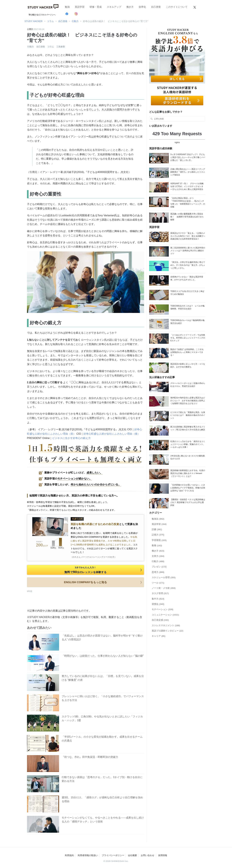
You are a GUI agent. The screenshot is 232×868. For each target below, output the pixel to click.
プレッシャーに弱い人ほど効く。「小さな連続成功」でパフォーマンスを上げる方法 (103, 698)
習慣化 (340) (158, 604)
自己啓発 (156, 7)
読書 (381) (157, 529)
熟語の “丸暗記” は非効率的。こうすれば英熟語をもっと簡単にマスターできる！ (187, 352)
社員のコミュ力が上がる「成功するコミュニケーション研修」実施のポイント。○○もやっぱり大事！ (188, 444)
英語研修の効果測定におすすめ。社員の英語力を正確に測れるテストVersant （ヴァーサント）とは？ (188, 473)
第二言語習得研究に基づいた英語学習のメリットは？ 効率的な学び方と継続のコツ (188, 251)
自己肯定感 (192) (160, 620)
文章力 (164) (158, 556)
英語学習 (80, 7)
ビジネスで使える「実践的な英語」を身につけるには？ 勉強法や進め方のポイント (188, 415)
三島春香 (61, 47)
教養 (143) (157, 546)
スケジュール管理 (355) (164, 577)
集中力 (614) (158, 599)
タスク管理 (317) (160, 593)
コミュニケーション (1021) (165, 615)
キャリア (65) (158, 636)
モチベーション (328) (162, 609)
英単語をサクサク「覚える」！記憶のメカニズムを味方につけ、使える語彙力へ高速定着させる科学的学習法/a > (188, 236)
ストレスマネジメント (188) (166, 625)
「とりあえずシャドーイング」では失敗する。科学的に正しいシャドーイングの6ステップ (188, 338)
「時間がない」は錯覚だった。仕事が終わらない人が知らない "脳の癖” (103, 656)
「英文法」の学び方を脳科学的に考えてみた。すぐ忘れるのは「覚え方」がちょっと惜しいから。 (188, 265)
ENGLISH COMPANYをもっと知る (104, 582)
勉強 (67, 7)
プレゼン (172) (159, 567)
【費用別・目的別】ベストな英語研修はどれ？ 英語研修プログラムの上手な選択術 (188, 502)
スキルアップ (114, 7)
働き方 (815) (158, 551)
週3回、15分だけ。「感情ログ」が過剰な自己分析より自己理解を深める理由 (102, 799)
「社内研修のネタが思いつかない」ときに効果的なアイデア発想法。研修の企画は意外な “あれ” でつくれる (188, 488)
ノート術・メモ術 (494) (164, 588)
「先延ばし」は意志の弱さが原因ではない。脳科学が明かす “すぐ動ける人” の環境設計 (102, 638)
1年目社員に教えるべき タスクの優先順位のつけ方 (188, 457)
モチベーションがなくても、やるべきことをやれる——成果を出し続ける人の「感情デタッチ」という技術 (103, 820)
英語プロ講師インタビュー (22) (167, 631)
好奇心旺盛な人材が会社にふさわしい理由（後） (112, 434)
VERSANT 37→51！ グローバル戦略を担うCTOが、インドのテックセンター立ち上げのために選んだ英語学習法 (187, 186)
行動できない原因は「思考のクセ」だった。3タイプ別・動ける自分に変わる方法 (102, 779)
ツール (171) (158, 583)
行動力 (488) (158, 561)
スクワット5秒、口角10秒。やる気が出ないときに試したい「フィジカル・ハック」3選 (102, 718)
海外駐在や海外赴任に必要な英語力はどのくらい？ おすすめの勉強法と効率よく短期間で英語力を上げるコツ (188, 401)
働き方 (130, 7)
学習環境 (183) (159, 540)
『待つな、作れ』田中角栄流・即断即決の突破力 (90, 757)
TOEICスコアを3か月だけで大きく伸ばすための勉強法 (187, 293)
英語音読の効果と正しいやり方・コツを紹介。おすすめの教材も (188, 365)
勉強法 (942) (158, 519)
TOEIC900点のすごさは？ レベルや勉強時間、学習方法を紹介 (187, 307)
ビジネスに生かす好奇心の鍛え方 (71, 438)
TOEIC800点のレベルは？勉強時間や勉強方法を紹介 (187, 322)
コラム (51, 47)
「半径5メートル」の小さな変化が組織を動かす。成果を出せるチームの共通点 (102, 739)
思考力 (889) (158, 572)
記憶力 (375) (158, 535)
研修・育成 (96, 7)
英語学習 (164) (159, 524)
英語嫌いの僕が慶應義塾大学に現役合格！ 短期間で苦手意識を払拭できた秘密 (187, 217)
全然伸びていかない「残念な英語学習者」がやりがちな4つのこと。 (187, 278)
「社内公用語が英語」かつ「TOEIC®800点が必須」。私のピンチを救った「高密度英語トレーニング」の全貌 (188, 202)
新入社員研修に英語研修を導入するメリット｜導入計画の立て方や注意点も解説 (188, 428)
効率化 (142, 7)
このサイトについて (177, 7)
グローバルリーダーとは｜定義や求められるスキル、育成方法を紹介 (188, 385)
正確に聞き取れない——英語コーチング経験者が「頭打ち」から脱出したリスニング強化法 (188, 172)
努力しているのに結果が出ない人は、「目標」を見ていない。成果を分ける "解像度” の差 (103, 678)
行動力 (31, 47)
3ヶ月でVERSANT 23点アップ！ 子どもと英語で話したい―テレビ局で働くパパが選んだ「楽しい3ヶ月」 (188, 157)
